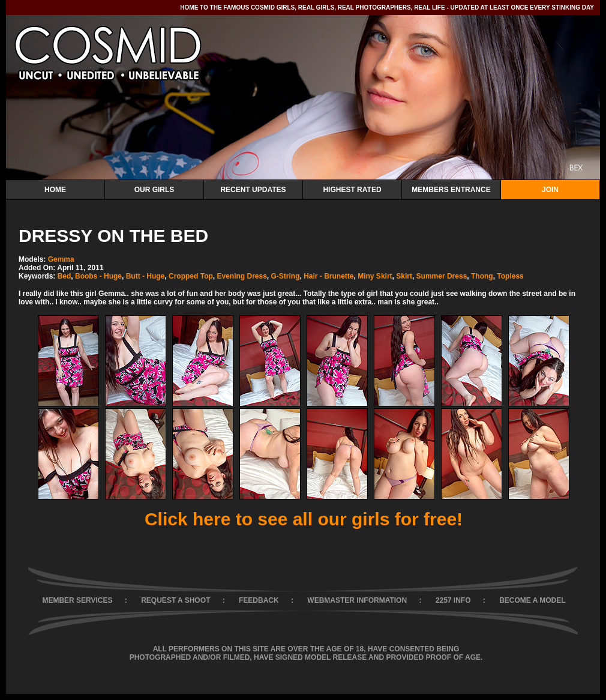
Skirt (404, 276)
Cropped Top (191, 276)
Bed (64, 276)
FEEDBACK (259, 600)
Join (550, 190)
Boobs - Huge (98, 276)
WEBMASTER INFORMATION (357, 600)
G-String (286, 276)
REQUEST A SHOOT (175, 600)
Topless (510, 276)
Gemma (61, 259)
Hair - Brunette (328, 276)
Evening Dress (241, 276)
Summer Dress (442, 276)
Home (55, 190)
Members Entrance (451, 190)
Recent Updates (253, 190)
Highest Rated (352, 190)
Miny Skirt (375, 276)
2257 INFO (453, 600)
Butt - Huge (145, 276)
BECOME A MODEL (532, 600)
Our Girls (154, 190)
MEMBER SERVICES (77, 600)
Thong (482, 276)
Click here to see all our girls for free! (304, 519)
